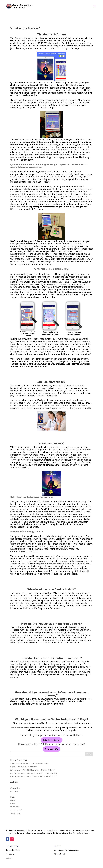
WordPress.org (16, 813)
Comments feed (16, 810)
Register (13, 800)
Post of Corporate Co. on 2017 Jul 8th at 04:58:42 (40, 773)
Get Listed (10, 858)
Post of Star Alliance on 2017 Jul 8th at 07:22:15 (40, 776)
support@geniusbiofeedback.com (67, 850)
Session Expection (13, 850)
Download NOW (52, 749)
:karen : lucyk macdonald (39, 763)
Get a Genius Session (51, 740)
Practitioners (11, 854)
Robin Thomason (31, 767)
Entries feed (15, 807)
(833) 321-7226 (60, 854)
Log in (12, 803)
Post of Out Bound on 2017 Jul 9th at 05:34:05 (39, 770)
